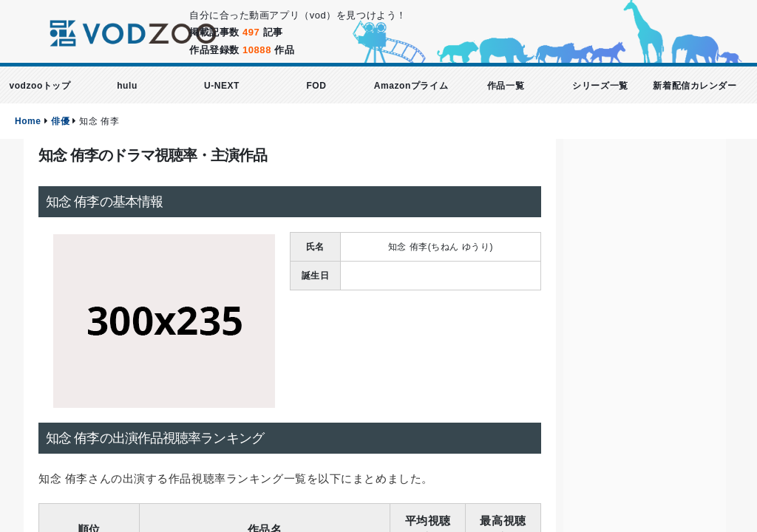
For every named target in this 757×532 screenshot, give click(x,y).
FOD (316, 86)
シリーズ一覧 (600, 86)
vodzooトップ (40, 86)
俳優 (60, 121)
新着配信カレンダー (695, 86)
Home (28, 121)
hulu (127, 86)
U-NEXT (222, 86)
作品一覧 (506, 86)
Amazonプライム (411, 86)
